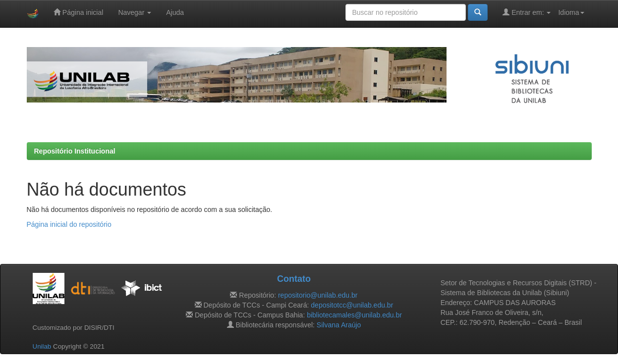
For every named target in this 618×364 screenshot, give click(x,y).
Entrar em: (527, 12)
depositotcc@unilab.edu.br (352, 305)
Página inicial (78, 12)
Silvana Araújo (339, 325)
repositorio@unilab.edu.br (318, 295)
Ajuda (175, 12)
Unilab (42, 346)
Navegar (135, 12)
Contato (294, 279)
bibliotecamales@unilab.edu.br (354, 315)
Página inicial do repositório (69, 224)
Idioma (571, 12)
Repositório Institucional (75, 151)
